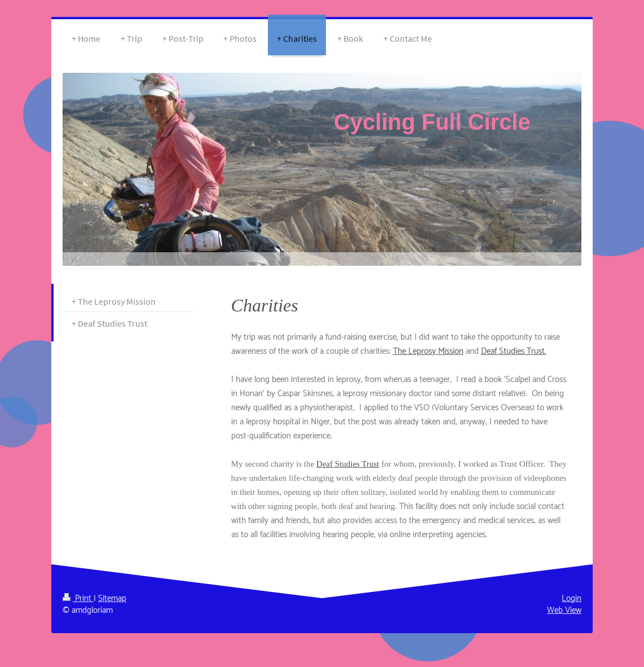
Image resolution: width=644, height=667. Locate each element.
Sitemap (112, 598)
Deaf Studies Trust (348, 464)
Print (78, 598)
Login (572, 598)
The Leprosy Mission (428, 351)
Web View (564, 610)
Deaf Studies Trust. (514, 351)
